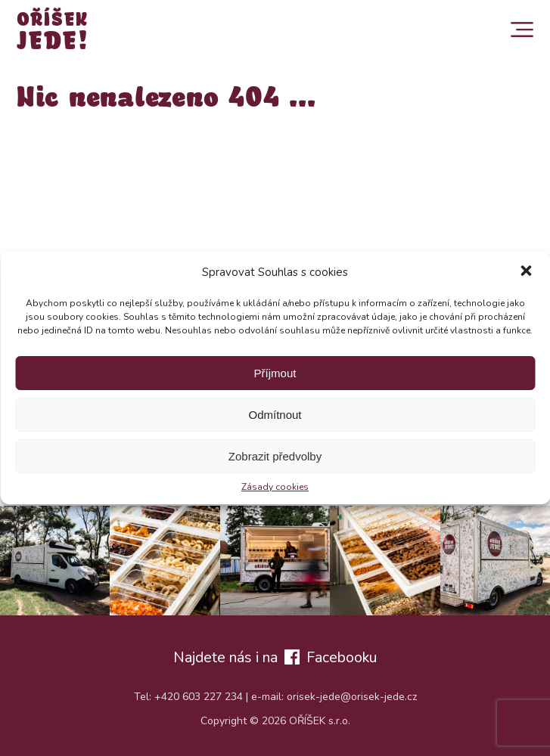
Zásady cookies (275, 487)
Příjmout (275, 373)
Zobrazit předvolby (275, 456)
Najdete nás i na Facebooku (275, 657)
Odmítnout (275, 415)
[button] (526, 272)
